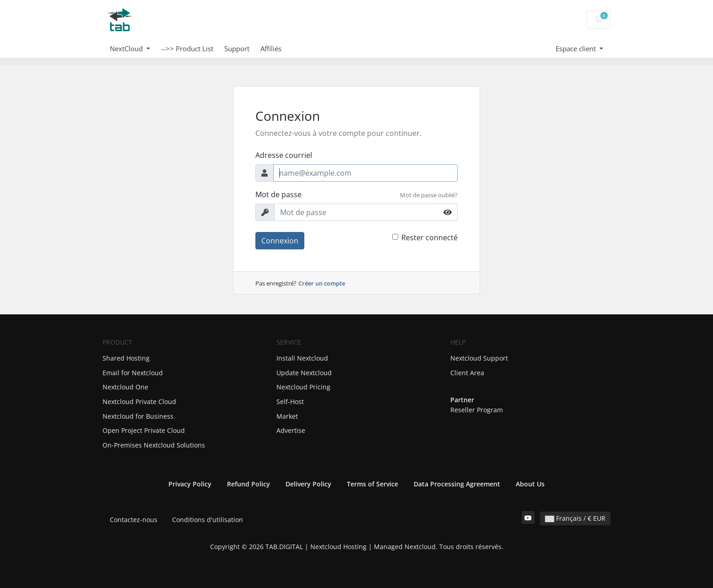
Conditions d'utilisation (208, 520)
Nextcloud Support (479, 358)
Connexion (280, 241)
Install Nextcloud (302, 358)
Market (287, 416)
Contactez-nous (134, 520)
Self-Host (290, 402)
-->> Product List (187, 49)
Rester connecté (429, 237)
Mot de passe (278, 194)
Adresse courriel (284, 155)
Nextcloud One (125, 387)
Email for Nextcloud (133, 373)
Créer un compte (322, 283)
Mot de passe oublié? (429, 195)
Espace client (577, 49)
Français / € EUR (575, 518)
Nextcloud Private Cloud (139, 402)
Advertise (291, 430)
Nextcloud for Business (138, 416)
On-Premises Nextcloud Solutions (154, 445)
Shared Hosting (126, 358)
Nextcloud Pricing (303, 387)
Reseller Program (477, 410)
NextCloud (127, 49)
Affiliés (271, 49)
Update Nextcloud (304, 373)
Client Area (467, 373)
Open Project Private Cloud (144, 430)
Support (237, 49)
